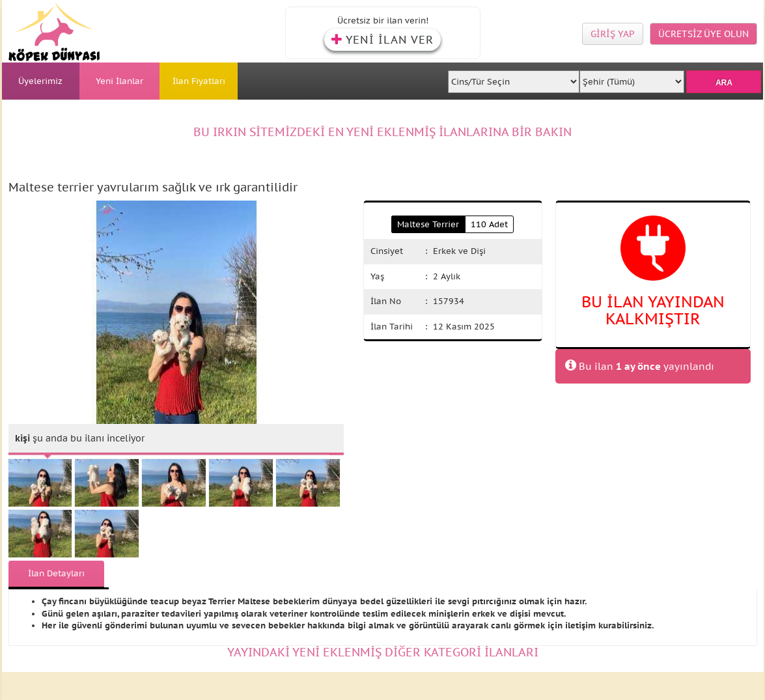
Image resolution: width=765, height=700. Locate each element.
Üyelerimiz (40, 81)
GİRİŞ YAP (613, 34)
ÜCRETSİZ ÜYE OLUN (703, 34)
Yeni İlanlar (119, 81)
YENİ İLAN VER (383, 40)
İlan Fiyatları (199, 81)
